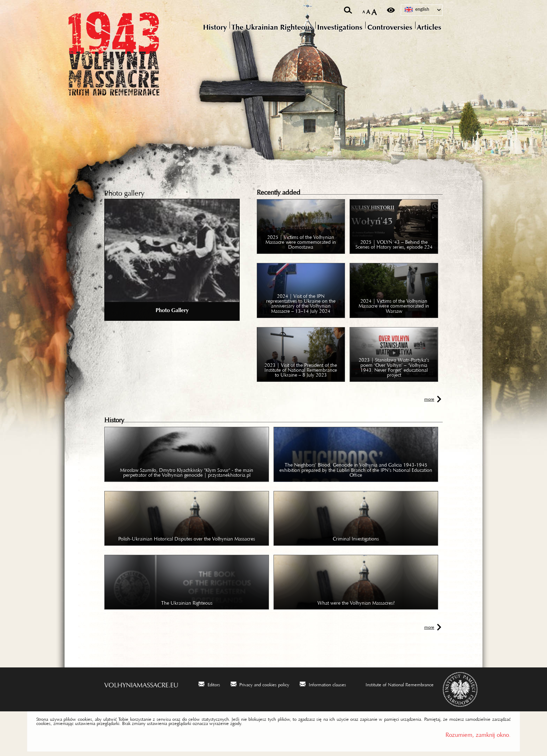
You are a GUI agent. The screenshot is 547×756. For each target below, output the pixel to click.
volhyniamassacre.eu (141, 683)
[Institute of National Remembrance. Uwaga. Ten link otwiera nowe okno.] (395, 684)
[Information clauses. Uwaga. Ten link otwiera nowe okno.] (323, 684)
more (429, 398)
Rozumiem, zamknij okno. (478, 733)
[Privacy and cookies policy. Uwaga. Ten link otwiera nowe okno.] (260, 684)
